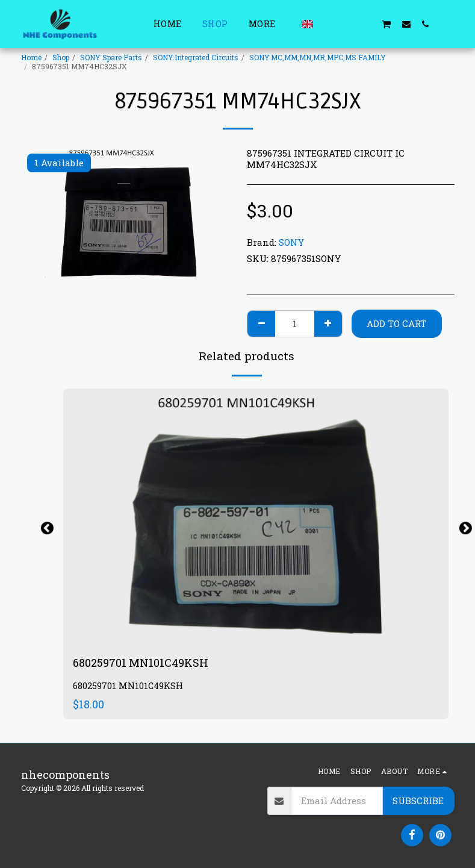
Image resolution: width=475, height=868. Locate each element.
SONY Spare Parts (111, 57)
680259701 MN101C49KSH (141, 663)
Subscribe (418, 801)
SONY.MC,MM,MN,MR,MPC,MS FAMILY (318, 57)
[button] (328, 24)
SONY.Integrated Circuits (196, 57)
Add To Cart (396, 323)
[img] (256, 517)
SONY (291, 242)
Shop (61, 57)
